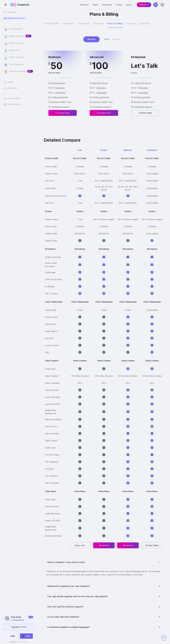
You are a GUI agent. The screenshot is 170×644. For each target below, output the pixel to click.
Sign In (129, 5)
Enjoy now (80, 545)
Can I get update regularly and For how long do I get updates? (78, 596)
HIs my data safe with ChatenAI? (63, 617)
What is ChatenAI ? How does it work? (66, 562)
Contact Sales (145, 113)
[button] (19, 82)
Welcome (84, 5)
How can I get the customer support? (65, 607)
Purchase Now (63, 113)
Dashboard (107, 5)
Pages (95, 5)
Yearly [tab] (112, 39)
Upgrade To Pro (19, 627)
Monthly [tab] (91, 39)
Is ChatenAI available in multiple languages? (69, 627)
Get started (104, 545)
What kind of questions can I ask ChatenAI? (69, 586)
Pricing (119, 5)
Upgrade (144, 5)
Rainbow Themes (21, 642)
